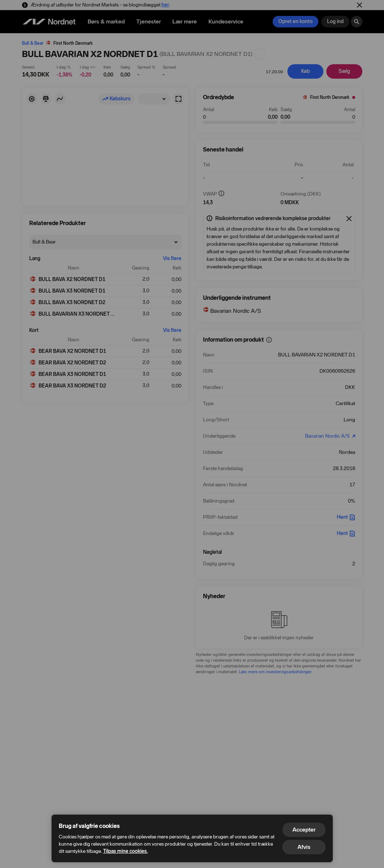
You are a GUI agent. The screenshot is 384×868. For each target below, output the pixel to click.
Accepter (304, 830)
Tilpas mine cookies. (125, 851)
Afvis (304, 847)
